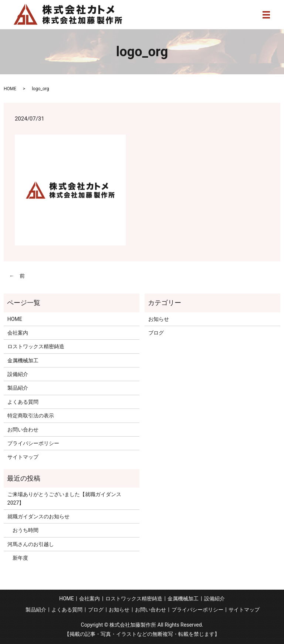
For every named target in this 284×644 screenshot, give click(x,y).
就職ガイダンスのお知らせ (38, 516)
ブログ (156, 333)
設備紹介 (18, 374)
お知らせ (159, 319)
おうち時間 (23, 530)
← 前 (17, 276)
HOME (10, 89)
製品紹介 (18, 388)
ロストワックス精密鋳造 (36, 346)
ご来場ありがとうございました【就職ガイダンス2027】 (64, 498)
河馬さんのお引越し (31, 544)
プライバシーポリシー (33, 443)
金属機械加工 (23, 360)
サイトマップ (23, 457)
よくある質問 (23, 402)
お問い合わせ (23, 430)
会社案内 (18, 333)
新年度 (18, 558)
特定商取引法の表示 (31, 416)
